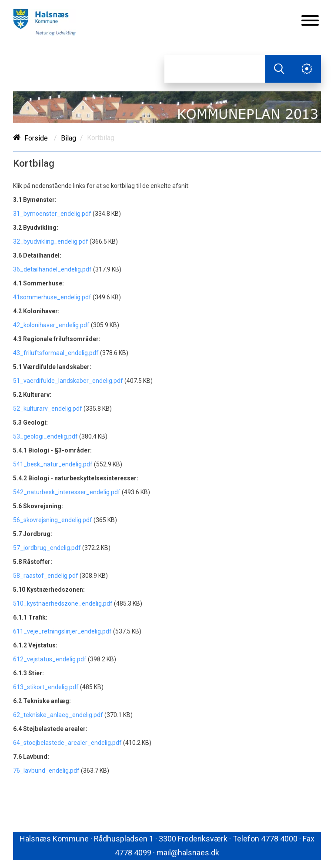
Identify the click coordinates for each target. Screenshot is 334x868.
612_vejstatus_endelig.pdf (50, 659)
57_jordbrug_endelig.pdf (47, 548)
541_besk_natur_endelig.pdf (53, 464)
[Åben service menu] (307, 69)
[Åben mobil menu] (310, 21)
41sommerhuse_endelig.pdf (52, 297)
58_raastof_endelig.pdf (46, 576)
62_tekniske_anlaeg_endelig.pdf (58, 715)
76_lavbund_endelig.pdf (47, 771)
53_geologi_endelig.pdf (45, 436)
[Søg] (215, 69)
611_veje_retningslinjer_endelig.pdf (62, 631)
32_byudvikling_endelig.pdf (51, 241)
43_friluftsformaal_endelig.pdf (56, 353)
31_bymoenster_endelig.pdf (53, 214)
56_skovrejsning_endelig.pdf (53, 520)
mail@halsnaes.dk (188, 853)
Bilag (68, 138)
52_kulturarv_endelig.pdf (48, 409)
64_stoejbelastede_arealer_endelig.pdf (67, 743)
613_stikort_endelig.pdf (46, 687)
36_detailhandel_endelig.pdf (53, 269)
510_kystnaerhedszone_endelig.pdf (63, 603)
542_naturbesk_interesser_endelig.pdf (67, 492)
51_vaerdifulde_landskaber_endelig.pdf (68, 381)
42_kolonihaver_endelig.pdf (51, 325)
